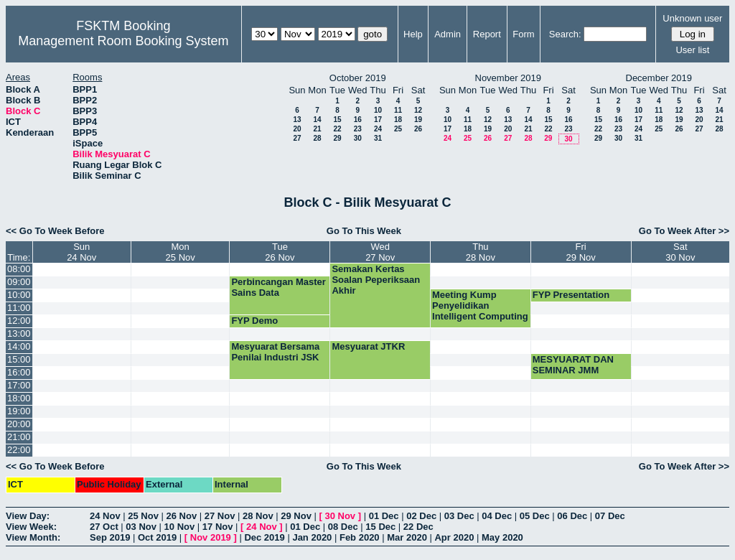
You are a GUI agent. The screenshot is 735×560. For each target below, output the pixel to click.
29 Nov (296, 516)
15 (337, 120)
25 (398, 129)
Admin (448, 34)
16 (358, 120)
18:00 (19, 398)
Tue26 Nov (280, 252)
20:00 (19, 424)
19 (418, 120)
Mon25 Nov (181, 252)
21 (317, 129)
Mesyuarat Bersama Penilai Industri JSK (275, 352)
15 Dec (380, 527)
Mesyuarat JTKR (368, 346)
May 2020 (502, 537)
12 (418, 110)
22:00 (19, 450)
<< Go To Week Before (55, 231)
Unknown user (692, 18)
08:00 (19, 269)
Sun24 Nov (81, 252)
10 (378, 110)
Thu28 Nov (481, 252)
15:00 (19, 359)
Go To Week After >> (684, 231)
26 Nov (182, 516)
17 (378, 120)
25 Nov (143, 516)
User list (692, 50)
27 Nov (220, 516)
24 (378, 129)
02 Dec (421, 516)
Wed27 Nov (380, 252)
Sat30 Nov (680, 252)
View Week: (31, 527)
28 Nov (258, 516)
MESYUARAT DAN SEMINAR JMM (573, 365)
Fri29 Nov (581, 252)
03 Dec (459, 516)
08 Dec (343, 527)
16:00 (19, 372)
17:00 (19, 385)
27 (297, 138)
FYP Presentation (571, 295)
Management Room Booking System (123, 41)
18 (398, 120)
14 (317, 120)
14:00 (19, 346)
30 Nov (340, 516)
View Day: (28, 516)
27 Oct (104, 527)
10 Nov (180, 527)
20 (297, 129)
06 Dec (572, 516)
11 (398, 110)
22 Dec (418, 527)
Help (413, 34)
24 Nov (105, 516)
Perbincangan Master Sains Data (278, 287)
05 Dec (535, 516)
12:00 (19, 321)
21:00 (19, 437)
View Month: (33, 537)
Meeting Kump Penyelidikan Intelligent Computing (480, 305)
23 (358, 129)
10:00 (19, 295)
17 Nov (218, 527)
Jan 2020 (312, 537)
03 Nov (141, 527)
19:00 (19, 411)
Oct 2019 (157, 537)
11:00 (19, 308)
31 (378, 138)
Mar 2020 (407, 537)
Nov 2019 (211, 537)
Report (487, 34)
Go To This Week (364, 231)
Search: (565, 34)
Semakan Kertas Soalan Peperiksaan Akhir (376, 280)
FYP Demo (254, 321)
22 (337, 129)
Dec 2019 (264, 537)
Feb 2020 (360, 537)
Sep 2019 (110, 537)
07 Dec (610, 516)
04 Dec (497, 516)
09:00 (19, 282)
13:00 (19, 333)
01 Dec (384, 516)
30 (358, 138)
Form (523, 34)
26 (418, 129)
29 (337, 138)
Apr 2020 (454, 537)
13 (297, 120)
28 (317, 138)
